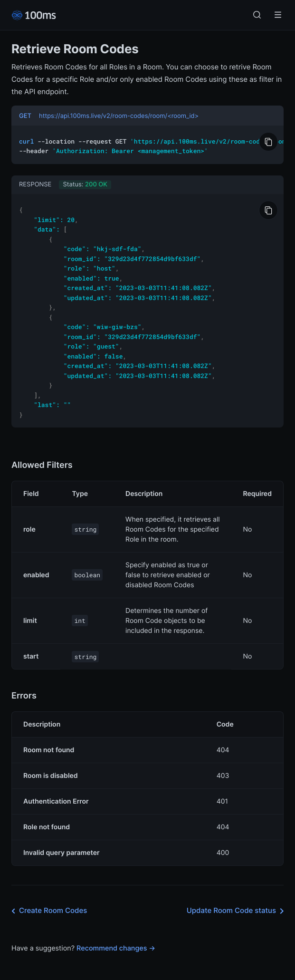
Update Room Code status (237, 900)
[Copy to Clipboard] (268, 142)
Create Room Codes (47, 900)
